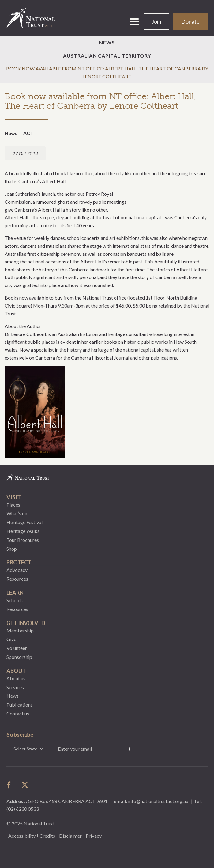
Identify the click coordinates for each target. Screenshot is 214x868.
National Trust (33, 18)
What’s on (17, 513)
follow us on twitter (25, 785)
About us (16, 678)
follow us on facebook (10, 785)
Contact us (18, 713)
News (107, 42)
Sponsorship (19, 657)
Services (15, 687)
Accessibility (22, 836)
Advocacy (17, 570)
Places (13, 505)
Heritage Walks (23, 531)
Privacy (94, 836)
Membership (20, 630)
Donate (190, 21)
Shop (12, 549)
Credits (47, 836)
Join (156, 21)
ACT (28, 133)
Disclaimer (70, 836)
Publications (20, 705)
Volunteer (17, 648)
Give (11, 639)
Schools (15, 600)
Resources (17, 579)
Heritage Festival (24, 522)
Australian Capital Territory (107, 56)
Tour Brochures (23, 540)
